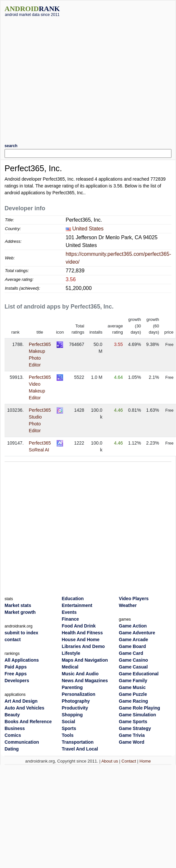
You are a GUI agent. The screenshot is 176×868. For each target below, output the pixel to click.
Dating (12, 749)
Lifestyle (71, 653)
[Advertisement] (68, 78)
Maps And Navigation (85, 660)
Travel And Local (80, 749)
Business (15, 728)
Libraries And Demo (83, 646)
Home (145, 761)
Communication (22, 742)
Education (73, 599)
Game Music (132, 687)
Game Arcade (133, 640)
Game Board (132, 646)
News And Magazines (85, 681)
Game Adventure (137, 633)
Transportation (78, 742)
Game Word (131, 742)
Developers (17, 681)
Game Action (133, 626)
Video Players (134, 599)
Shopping (72, 715)
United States (88, 229)
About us (109, 761)
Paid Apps (16, 667)
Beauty (12, 715)
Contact (129, 761)
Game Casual (133, 667)
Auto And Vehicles (24, 708)
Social (68, 722)
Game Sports (133, 722)
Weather (128, 605)
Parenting (72, 687)
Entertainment (77, 605)
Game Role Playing (139, 708)
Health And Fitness (82, 633)
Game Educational (139, 674)
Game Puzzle (133, 694)
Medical (70, 667)
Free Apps (16, 674)
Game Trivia (132, 735)
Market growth (20, 612)
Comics (13, 735)
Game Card (131, 653)
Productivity (75, 708)
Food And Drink (79, 626)
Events (69, 612)
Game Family (133, 681)
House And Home (81, 640)
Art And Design (21, 701)
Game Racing (133, 701)
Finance (70, 619)
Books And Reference (28, 722)
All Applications (22, 660)
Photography (76, 701)
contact (13, 640)
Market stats (18, 605)
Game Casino (133, 660)
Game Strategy (135, 728)
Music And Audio (80, 674)
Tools (68, 735)
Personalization (79, 694)
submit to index (21, 633)
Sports (69, 728)
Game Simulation (137, 715)
